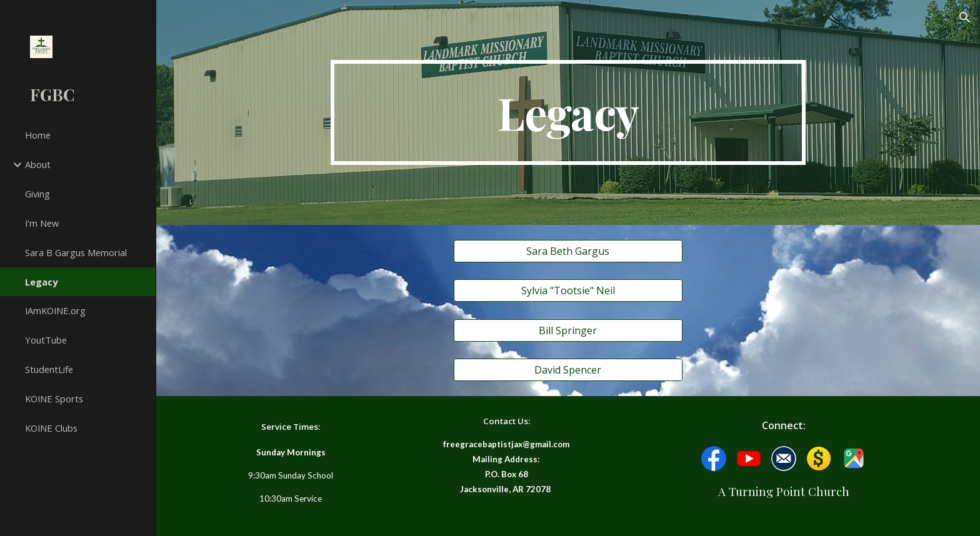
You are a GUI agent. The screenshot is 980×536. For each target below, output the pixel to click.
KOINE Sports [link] (54, 399)
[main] (568, 112)
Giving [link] (37, 194)
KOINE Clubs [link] (51, 428)
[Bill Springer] (568, 330)
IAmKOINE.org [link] (55, 310)
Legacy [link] (41, 282)
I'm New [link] (42, 223)
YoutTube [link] (46, 340)
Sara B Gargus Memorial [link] (76, 252)
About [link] (38, 164)
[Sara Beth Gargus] (568, 251)
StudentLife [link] (49, 369)
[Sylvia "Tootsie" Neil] (568, 290)
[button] (965, 17)
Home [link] (38, 135)
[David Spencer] (568, 370)
